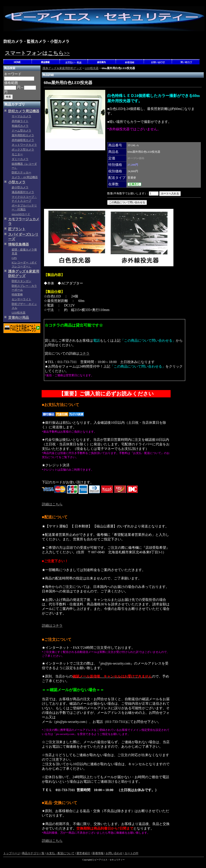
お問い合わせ (114, 853)
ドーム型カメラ (21, 131)
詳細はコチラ (52, 626)
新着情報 (98, 853)
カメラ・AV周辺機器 (25, 177)
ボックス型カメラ (23, 150)
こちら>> (59, 53)
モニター (17, 154)
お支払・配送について (60, 853)
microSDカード (21, 214)
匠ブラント (17, 229)
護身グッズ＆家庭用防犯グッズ (62, 68)
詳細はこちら (52, 504)
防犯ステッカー (21, 172)
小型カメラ (17, 182)
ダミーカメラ (20, 159)
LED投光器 (19, 313)
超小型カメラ (20, 187)
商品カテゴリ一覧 (33, 853)
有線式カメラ (20, 126)
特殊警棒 (17, 294)
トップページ (12, 853)
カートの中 (131, 853)
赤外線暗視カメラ (23, 140)
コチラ (84, 353)
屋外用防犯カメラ (23, 135)
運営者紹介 (83, 853)
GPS (14, 258)
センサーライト (21, 299)
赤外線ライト (20, 121)
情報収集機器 (19, 244)
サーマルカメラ (21, 116)
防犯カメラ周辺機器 (24, 111)
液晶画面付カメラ (23, 192)
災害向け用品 (19, 318)
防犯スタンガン (21, 281)
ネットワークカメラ (24, 145)
